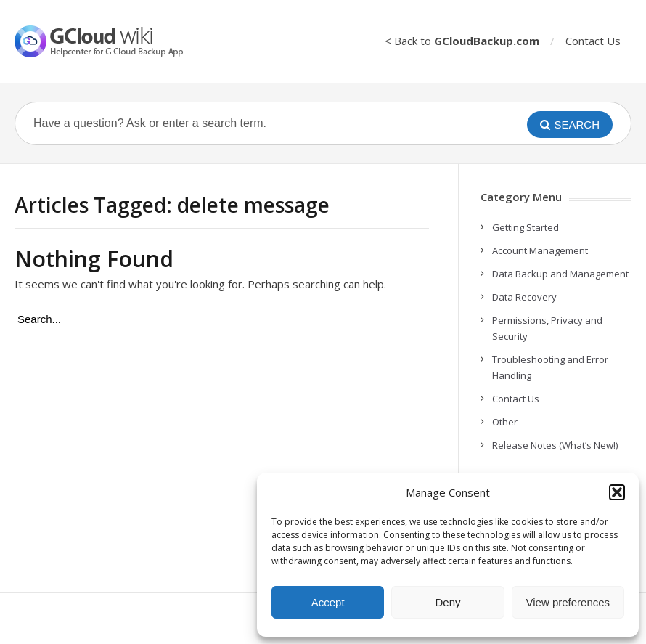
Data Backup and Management (560, 274)
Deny (447, 602)
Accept (328, 602)
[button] (617, 492)
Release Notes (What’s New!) (555, 445)
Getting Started (526, 227)
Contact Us (593, 41)
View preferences (568, 602)
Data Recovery (524, 297)
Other (505, 422)
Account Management (540, 250)
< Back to (462, 41)
